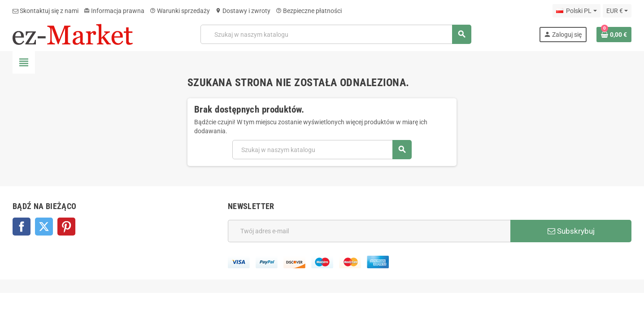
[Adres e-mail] (369, 231)
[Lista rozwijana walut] (617, 11)
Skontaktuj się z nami (46, 11)
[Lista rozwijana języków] (576, 11)
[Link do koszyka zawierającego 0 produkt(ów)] (614, 35)
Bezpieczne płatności (309, 11)
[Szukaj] (336, 34)
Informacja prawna (114, 11)
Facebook (22, 227)
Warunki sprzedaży (180, 11)
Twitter (44, 227)
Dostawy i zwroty (243, 11)
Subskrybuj (571, 231)
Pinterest (66, 227)
